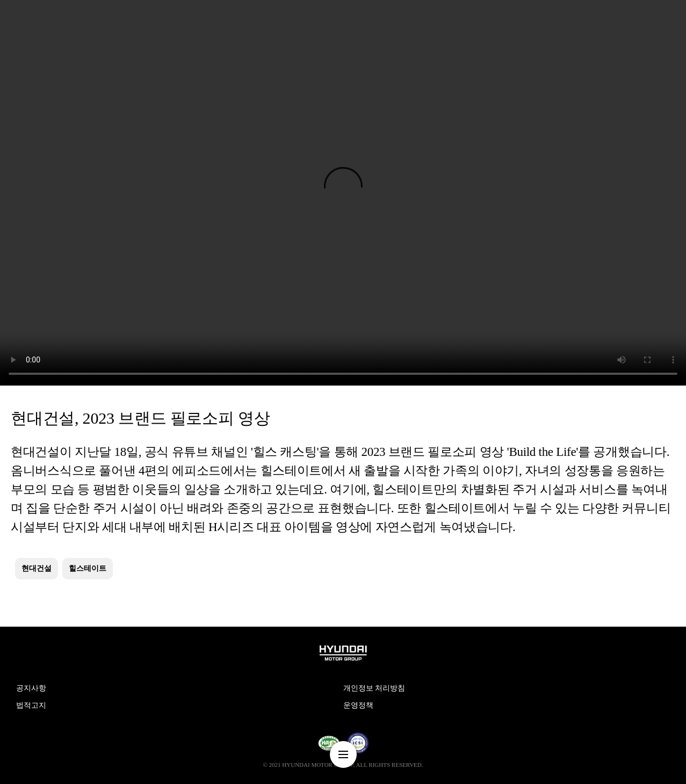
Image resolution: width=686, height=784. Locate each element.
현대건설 (37, 568)
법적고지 (31, 705)
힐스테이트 (88, 568)
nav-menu (343, 754)
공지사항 (31, 688)
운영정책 (358, 705)
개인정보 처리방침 (374, 688)
